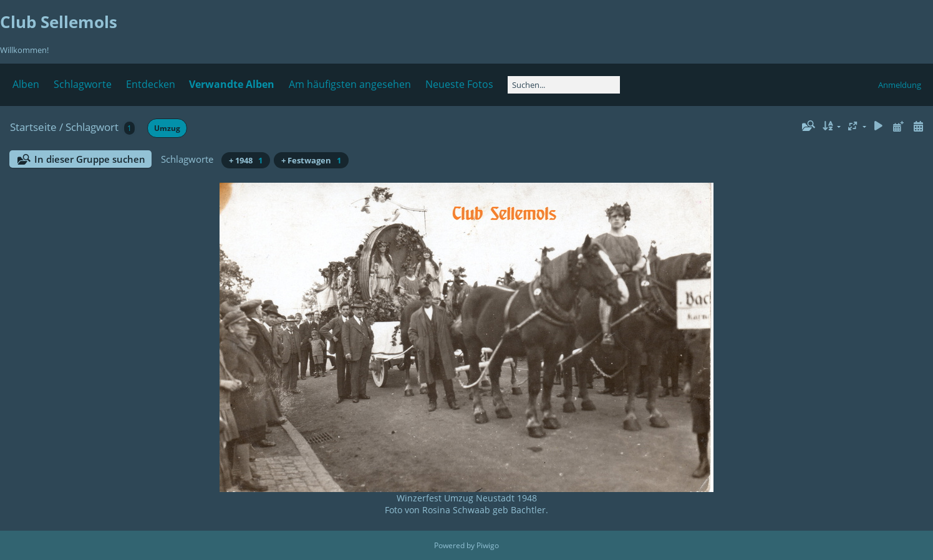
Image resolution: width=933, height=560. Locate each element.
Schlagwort (92, 127)
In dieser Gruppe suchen (90, 159)
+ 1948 (246, 160)
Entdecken (151, 84)
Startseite (33, 127)
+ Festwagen (311, 160)
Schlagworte (83, 84)
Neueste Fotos (459, 84)
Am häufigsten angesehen (350, 84)
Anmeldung (900, 85)
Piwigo (488, 545)
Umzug (167, 128)
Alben (26, 84)
